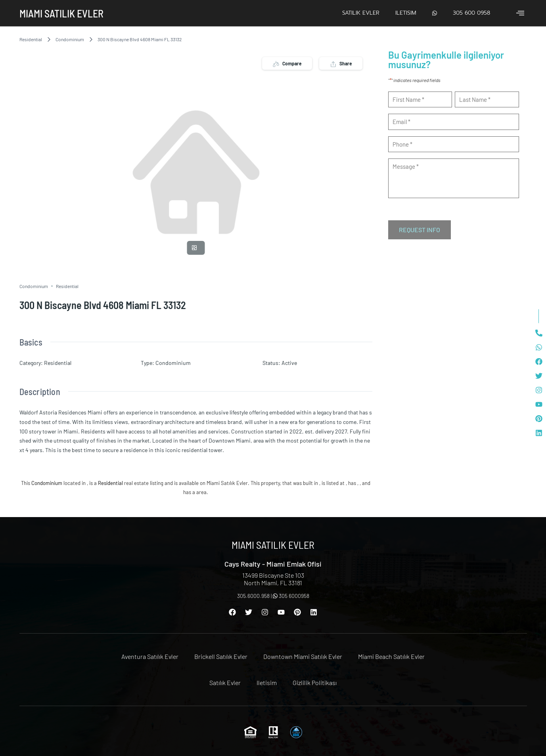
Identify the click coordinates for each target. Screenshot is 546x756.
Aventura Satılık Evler (150, 656)
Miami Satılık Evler (61, 13)
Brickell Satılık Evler (221, 656)
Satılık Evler (361, 13)
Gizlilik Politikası (315, 682)
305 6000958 (291, 596)
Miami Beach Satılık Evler (391, 656)
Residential (31, 39)
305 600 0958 (471, 13)
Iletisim (406, 13)
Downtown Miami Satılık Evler (303, 656)
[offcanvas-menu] (520, 13)
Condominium (70, 39)
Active (289, 363)
